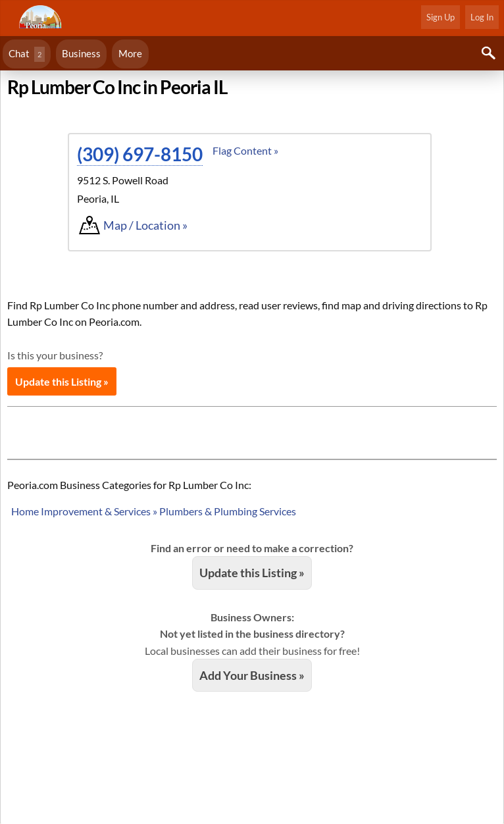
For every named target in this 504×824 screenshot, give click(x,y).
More (130, 53)
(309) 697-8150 (140, 154)
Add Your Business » (252, 675)
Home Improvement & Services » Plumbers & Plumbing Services (154, 511)
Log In (482, 17)
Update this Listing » (62, 381)
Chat (27, 54)
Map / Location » (145, 225)
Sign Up (441, 17)
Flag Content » (245, 150)
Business (81, 53)
